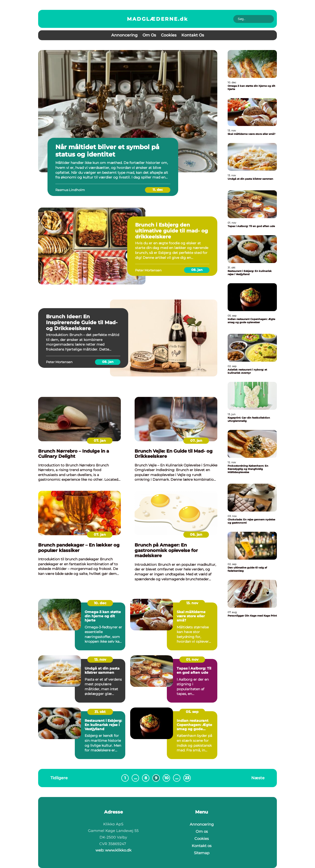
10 (166, 778)
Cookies (169, 35)
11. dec (158, 190)
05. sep (192, 712)
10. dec (100, 603)
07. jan (100, 441)
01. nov (192, 659)
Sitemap (202, 853)
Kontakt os (193, 35)
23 (187, 778)
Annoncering (124, 35)
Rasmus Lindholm (70, 190)
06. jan (196, 534)
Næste (258, 778)
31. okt (100, 712)
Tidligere (59, 778)
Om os (149, 35)
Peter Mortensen (148, 270)
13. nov (192, 603)
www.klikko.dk (118, 850)
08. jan (197, 270)
